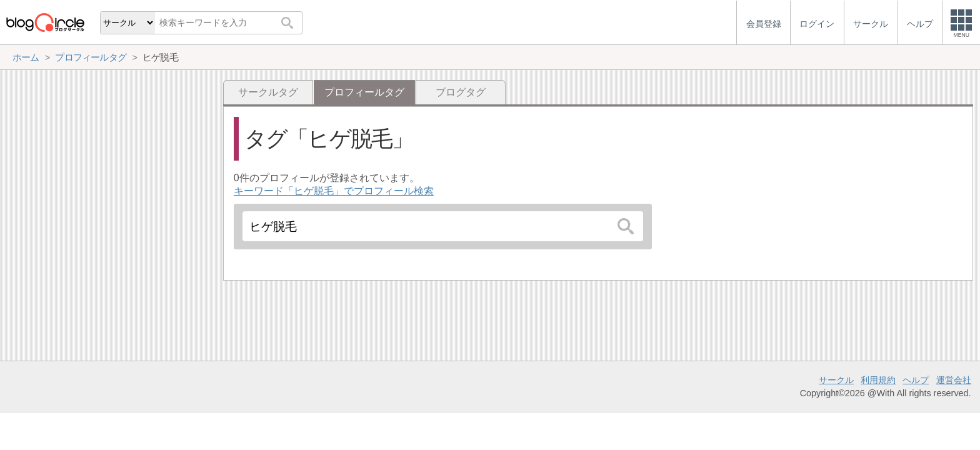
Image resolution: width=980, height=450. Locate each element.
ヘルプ (916, 380)
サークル (836, 380)
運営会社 (954, 380)
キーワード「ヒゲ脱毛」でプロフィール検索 (334, 191)
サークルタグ (268, 92)
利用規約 (878, 380)
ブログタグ (461, 92)
